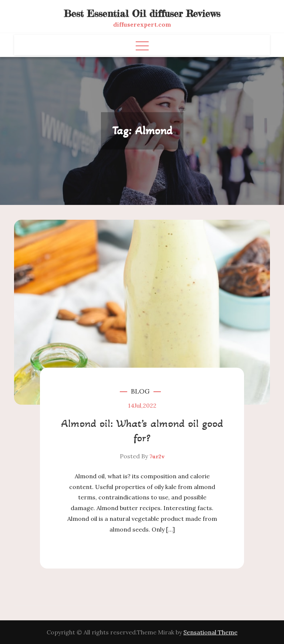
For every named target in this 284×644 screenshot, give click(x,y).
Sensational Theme (210, 632)
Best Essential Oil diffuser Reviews (142, 14)
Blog (140, 391)
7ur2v (157, 456)
